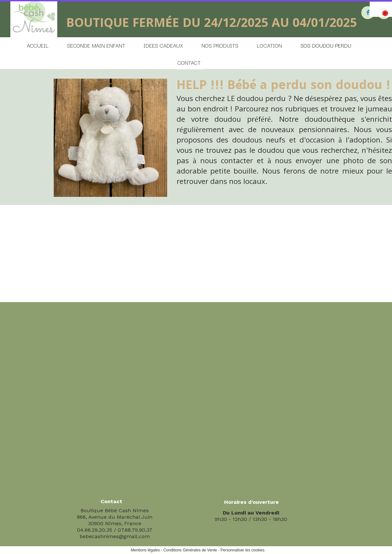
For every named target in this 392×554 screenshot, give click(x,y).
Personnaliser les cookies (243, 550)
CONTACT (189, 62)
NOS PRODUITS (220, 45)
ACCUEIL (38, 45)
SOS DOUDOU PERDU (326, 45)
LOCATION (269, 45)
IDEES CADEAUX (163, 45)
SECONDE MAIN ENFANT (96, 45)
